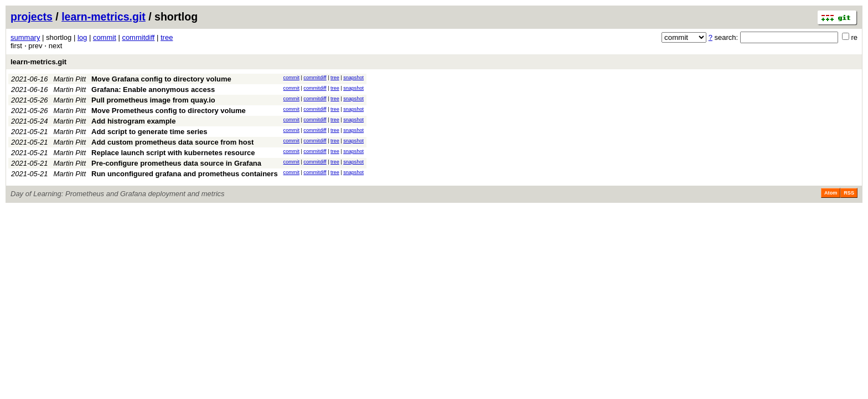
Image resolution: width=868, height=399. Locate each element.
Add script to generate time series (149, 132)
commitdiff (138, 37)
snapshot (353, 78)
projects (32, 17)
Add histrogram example (133, 121)
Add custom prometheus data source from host (172, 142)
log (82, 37)
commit (105, 37)
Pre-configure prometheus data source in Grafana (176, 163)
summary (25, 37)
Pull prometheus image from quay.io (153, 100)
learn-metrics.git (104, 17)
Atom (831, 193)
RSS (849, 193)
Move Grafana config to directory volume (161, 79)
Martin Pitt (70, 79)
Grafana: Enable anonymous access (153, 89)
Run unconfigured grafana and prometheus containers (185, 174)
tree (167, 37)
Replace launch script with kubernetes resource (173, 153)
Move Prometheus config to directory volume (169, 111)
